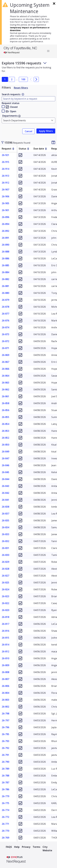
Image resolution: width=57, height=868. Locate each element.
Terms (36, 847)
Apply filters (46, 131)
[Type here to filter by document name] (29, 99)
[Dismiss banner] (54, 3)
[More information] (23, 94)
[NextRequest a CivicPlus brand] (16, 860)
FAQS (9, 847)
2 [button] (12, 79)
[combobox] (29, 120)
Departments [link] (11, 116)
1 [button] (5, 79)
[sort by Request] (13, 149)
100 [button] (23, 79)
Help (17, 847)
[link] (23, 94)
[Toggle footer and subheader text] (45, 63)
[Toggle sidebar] (2, 142)
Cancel (29, 131)
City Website (47, 849)
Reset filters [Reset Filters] (21, 88)
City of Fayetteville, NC (20, 48)
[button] (48, 51)
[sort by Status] (28, 149)
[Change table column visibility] (53, 142)
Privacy (26, 847)
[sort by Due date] (46, 149)
